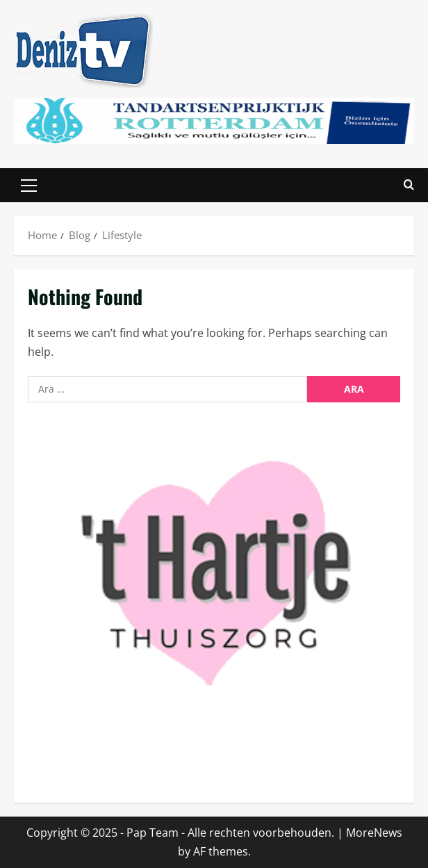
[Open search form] (409, 185)
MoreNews (374, 833)
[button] (29, 186)
